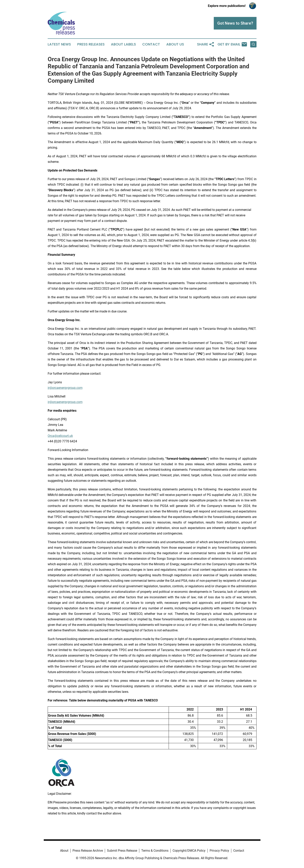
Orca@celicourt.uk (60, 436)
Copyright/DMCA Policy (189, 851)
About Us (175, 44)
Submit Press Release (122, 851)
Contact (151, 44)
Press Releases (91, 44)
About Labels (123, 44)
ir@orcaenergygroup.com (65, 388)
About (64, 851)
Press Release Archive (88, 851)
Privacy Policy (219, 851)
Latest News (59, 44)
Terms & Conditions (155, 851)
